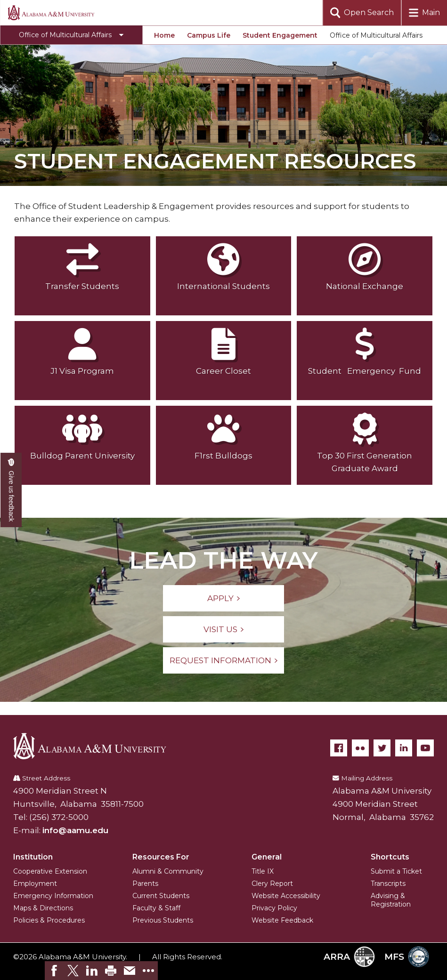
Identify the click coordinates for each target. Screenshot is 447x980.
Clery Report (272, 884)
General (267, 857)
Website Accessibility (286, 896)
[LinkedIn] (404, 748)
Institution (33, 857)
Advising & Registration (391, 900)
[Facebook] (339, 748)
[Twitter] (382, 748)
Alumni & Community (168, 871)
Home (164, 35)
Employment (35, 884)
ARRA (349, 957)
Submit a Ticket (396, 871)
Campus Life (209, 35)
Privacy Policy (274, 908)
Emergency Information (53, 896)
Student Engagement (280, 35)
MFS (407, 957)
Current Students (161, 896)
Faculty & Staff (156, 908)
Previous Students (163, 920)
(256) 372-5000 (59, 817)
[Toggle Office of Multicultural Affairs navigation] (71, 35)
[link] (54, 971)
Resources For (161, 857)
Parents (145, 884)
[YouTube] (425, 748)
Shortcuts (390, 857)
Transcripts (388, 884)
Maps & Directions (43, 908)
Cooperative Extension (50, 871)
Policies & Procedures (49, 920)
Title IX (263, 871)
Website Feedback (282, 920)
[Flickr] (360, 748)
